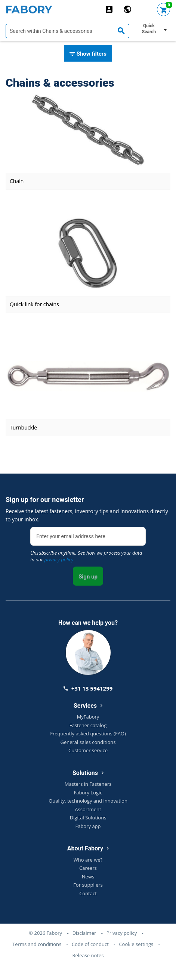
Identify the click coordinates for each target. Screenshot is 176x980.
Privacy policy (122, 933)
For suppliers (88, 885)
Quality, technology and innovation (88, 801)
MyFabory (88, 717)
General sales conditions (88, 742)
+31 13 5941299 (88, 688)
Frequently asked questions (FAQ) (88, 734)
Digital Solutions (88, 818)
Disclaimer (84, 933)
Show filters (88, 54)
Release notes (88, 955)
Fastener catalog (88, 725)
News (88, 877)
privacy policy (59, 559)
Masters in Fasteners (88, 784)
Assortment (88, 809)
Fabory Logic (88, 793)
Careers (88, 868)
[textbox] (67, 31)
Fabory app (88, 826)
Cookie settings (136, 944)
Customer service (88, 750)
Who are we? (88, 860)
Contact (88, 893)
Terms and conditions (37, 944)
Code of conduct (90, 944)
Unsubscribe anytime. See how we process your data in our (86, 556)
